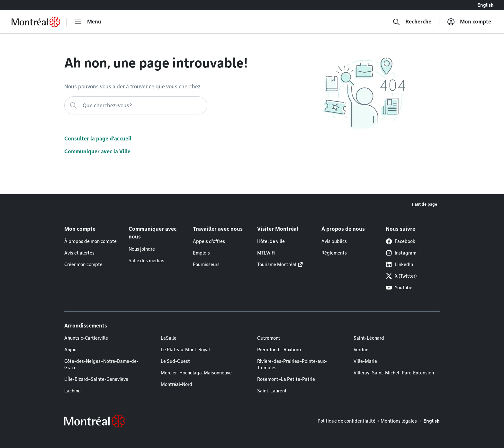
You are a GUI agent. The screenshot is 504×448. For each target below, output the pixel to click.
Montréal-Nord (176, 384)
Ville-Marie (365, 361)
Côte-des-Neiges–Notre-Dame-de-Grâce (101, 364)
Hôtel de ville (271, 241)
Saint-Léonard (369, 338)
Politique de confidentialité (346, 421)
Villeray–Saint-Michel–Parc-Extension (394, 373)
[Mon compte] (469, 22)
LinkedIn (399, 264)
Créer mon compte (83, 264)
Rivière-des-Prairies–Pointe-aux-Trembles (292, 364)
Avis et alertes (79, 253)
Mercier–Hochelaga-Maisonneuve (196, 373)
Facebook (401, 241)
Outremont (269, 338)
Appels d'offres (209, 241)
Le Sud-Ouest (175, 361)
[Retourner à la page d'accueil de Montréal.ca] (36, 22)
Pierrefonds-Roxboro (279, 350)
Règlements (334, 253)
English (486, 5)
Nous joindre (142, 249)
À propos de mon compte (90, 241)
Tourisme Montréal (277, 264)
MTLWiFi (266, 253)
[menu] (88, 22)
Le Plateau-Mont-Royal (185, 350)
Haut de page (424, 204)
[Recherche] (412, 22)
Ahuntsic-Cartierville (86, 338)
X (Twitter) (401, 276)
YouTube (399, 288)
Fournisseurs (206, 264)
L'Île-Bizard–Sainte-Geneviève (96, 379)
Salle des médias (146, 261)
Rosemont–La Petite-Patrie (286, 379)
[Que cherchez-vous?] (136, 105)
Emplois (201, 253)
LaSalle (169, 338)
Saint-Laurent (272, 391)
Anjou (70, 350)
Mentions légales (399, 421)
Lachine (72, 391)
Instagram (401, 253)
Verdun (361, 350)
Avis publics (334, 241)
